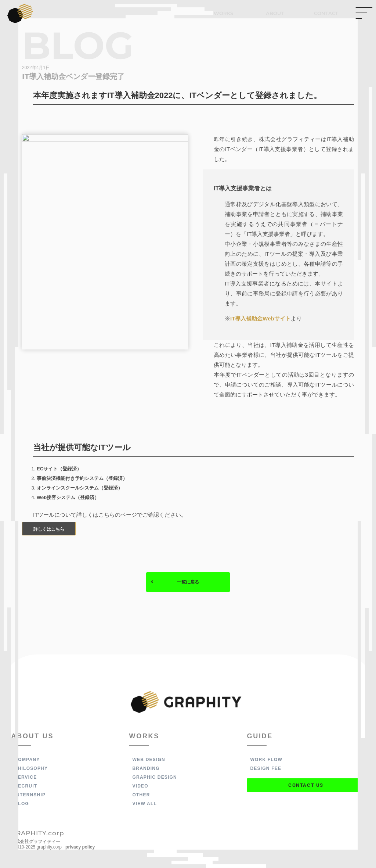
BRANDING (146, 769)
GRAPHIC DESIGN (155, 778)
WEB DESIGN (149, 760)
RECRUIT (26, 786)
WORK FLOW (266, 760)
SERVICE (26, 778)
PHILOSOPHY (31, 769)
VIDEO (140, 786)
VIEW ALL (145, 804)
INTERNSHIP (30, 795)
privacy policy (80, 847)
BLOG (22, 804)
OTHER (141, 795)
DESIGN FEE (266, 769)
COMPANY (27, 760)
